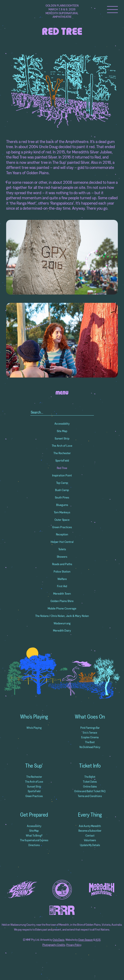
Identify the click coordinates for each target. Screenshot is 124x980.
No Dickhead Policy (90, 747)
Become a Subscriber (90, 831)
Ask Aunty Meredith (90, 826)
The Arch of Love (62, 446)
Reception (62, 534)
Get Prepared (34, 815)
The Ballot (90, 777)
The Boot (90, 742)
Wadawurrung (62, 623)
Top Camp (62, 483)
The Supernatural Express (34, 840)
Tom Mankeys (62, 512)
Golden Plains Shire (62, 601)
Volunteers (90, 840)
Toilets (62, 549)
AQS (98, 940)
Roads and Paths (62, 564)
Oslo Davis (59, 940)
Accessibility (62, 424)
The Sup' (34, 766)
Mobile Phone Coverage (62, 608)
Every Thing (90, 815)
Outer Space (62, 520)
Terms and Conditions (90, 796)
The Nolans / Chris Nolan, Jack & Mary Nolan (62, 616)
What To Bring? (34, 836)
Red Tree (62, 468)
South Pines (62, 497)
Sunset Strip (62, 438)
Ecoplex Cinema (90, 737)
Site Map (62, 431)
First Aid (62, 586)
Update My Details (90, 845)
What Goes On (90, 717)
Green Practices (62, 527)
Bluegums (62, 505)
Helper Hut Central (62, 542)
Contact (90, 836)
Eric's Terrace (90, 733)
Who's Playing (34, 717)
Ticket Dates (90, 782)
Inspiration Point (62, 475)
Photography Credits (54, 945)
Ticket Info (90, 766)
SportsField (62, 461)
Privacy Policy (74, 945)
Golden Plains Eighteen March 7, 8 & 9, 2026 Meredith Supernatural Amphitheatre (62, 11)
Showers (62, 557)
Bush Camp (62, 490)
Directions (34, 845)
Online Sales (90, 787)
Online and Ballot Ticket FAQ (90, 791)
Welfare (62, 579)
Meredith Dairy (62, 630)
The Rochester (62, 453)
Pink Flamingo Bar (90, 728)
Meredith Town (62, 594)
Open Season (86, 940)
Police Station (62, 571)
